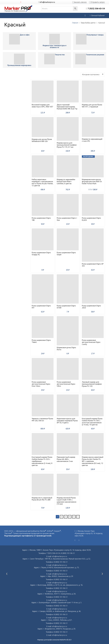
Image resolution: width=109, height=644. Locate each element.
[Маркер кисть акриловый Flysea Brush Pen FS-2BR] (43, 485)
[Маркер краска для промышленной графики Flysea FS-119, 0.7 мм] (68, 129)
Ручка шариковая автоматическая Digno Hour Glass (41, 384)
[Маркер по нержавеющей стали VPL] (93, 127)
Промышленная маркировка (19, 65)
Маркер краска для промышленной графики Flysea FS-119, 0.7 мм (67, 145)
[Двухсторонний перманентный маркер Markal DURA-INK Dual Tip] (68, 91)
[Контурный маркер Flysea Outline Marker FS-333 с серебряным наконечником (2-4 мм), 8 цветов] (43, 444)
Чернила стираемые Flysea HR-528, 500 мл (42, 420)
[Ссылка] (19, 9)
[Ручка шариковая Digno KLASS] (93, 205)
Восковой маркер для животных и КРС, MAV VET (42, 106)
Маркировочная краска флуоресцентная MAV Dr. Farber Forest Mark (92, 181)
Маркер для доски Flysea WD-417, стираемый (92, 106)
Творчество (60, 55)
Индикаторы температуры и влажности (54, 46)
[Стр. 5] (74, 517)
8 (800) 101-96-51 (68, 553)
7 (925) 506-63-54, (54, 553)
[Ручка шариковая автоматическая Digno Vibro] (68, 369)
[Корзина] (85, 15)
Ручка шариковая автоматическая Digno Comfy (91, 342)
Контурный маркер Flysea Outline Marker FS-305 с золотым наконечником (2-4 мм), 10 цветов (92, 422)
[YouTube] (21, 2)
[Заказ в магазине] (93, 74)
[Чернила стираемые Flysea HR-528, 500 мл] (43, 405)
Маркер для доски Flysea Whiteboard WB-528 (42, 140)
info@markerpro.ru (59, 556)
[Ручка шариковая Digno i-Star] (68, 205)
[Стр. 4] (70, 517)
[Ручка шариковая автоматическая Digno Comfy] (93, 327)
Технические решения (95, 55)
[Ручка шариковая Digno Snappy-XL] (43, 239)
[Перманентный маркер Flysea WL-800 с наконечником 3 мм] (68, 444)
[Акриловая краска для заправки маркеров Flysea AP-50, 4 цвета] (68, 405)
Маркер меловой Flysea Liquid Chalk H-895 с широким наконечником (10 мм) (67, 501)
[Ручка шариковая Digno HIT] (43, 289)
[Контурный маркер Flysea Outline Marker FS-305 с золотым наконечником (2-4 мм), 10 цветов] (93, 405)
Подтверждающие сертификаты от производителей (28, 536)
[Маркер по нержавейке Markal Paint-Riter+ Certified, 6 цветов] (68, 166)
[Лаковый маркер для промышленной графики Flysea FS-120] (93, 369)
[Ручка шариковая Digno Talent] (43, 327)
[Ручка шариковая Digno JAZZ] (93, 289)
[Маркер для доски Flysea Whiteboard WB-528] (43, 127)
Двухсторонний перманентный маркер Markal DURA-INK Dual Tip (67, 107)
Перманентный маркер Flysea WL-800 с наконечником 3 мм (66, 459)
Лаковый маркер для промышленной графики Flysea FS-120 (92, 384)
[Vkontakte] (75, 540)
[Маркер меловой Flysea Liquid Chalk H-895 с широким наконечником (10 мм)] (68, 485)
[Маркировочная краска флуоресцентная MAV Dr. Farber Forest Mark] (93, 166)
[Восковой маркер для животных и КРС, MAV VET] (14, 39)
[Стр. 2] (62, 517)
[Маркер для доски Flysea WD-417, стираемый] (93, 91)
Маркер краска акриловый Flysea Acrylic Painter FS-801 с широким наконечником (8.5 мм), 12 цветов (93, 461)
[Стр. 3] (66, 517)
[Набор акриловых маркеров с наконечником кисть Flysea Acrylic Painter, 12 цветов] (43, 166)
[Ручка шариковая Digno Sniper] (68, 239)
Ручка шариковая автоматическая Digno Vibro (66, 384)
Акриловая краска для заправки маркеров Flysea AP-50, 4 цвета (67, 421)
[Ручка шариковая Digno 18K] (43, 205)
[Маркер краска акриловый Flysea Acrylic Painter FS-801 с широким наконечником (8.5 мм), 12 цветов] (93, 444)
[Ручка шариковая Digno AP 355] (93, 245)
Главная (75, 23)
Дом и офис (25, 35)
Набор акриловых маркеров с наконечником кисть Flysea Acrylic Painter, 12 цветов (42, 183)
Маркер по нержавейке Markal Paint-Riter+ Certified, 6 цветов (66, 181)
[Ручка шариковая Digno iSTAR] (68, 289)
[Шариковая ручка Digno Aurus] (68, 331)
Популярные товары (95, 35)
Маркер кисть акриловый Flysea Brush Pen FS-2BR (42, 499)
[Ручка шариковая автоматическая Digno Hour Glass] (43, 369)
